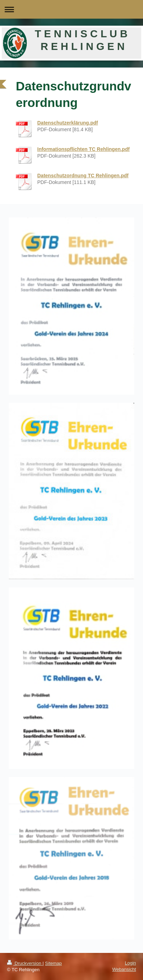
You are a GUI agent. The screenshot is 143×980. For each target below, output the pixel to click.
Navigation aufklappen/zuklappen (71, 9)
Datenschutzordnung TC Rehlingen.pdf (83, 176)
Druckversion (25, 963)
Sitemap (53, 963)
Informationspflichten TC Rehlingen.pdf (83, 149)
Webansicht (124, 969)
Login (130, 963)
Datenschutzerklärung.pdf (68, 123)
